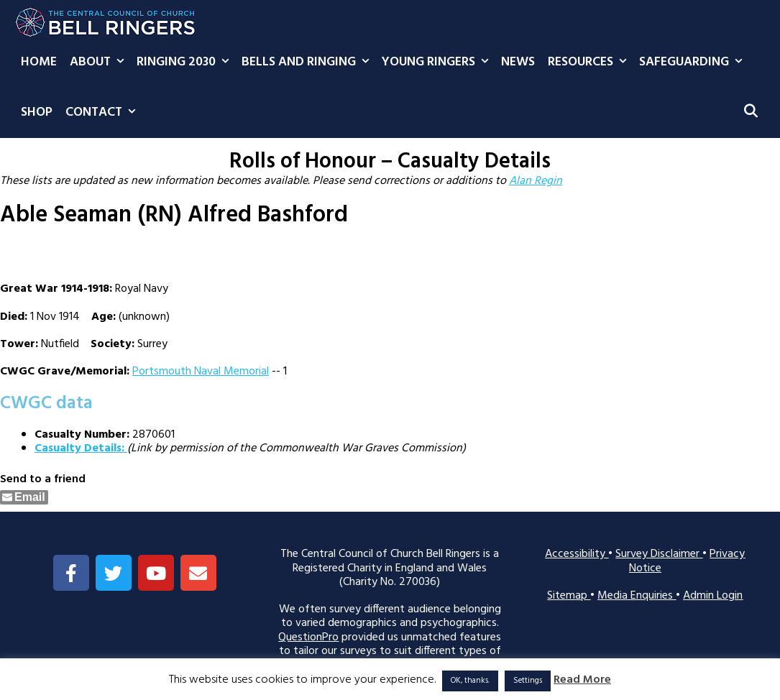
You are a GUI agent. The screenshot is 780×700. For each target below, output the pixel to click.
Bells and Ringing (308, 63)
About (100, 63)
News (518, 62)
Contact (104, 113)
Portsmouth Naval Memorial (201, 372)
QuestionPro (308, 637)
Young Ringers (438, 63)
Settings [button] (528, 681)
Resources (590, 63)
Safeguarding (694, 63)
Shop (37, 112)
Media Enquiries (637, 596)
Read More (582, 680)
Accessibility (577, 554)
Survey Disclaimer (659, 554)
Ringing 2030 (186, 63)
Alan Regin (536, 181)
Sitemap (569, 596)
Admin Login (713, 596)
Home (39, 62)
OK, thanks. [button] (470, 681)
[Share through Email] (24, 497)
